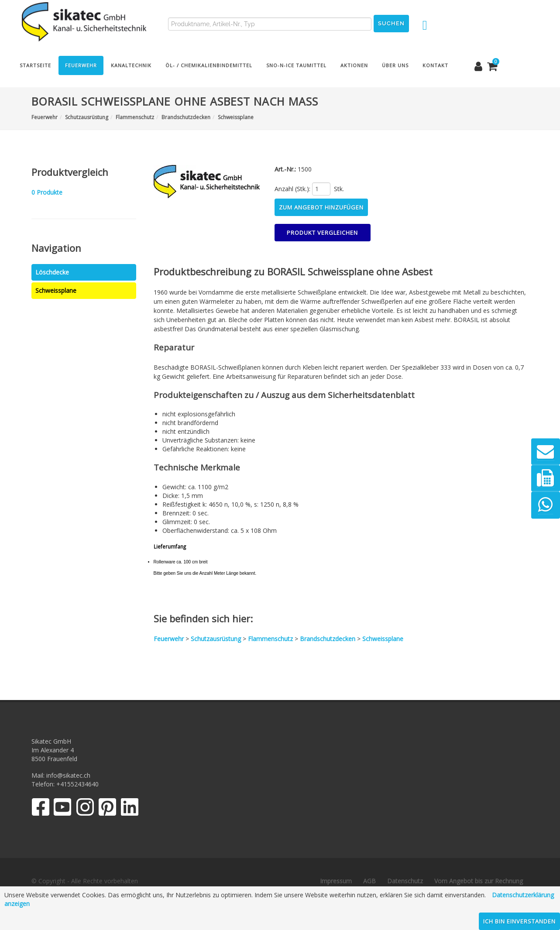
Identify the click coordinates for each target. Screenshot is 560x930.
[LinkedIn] (130, 809)
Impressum (336, 881)
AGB (369, 881)
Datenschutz (405, 881)
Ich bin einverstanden (519, 921)
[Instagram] (85, 809)
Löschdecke (52, 272)
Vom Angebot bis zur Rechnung (479, 881)
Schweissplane (56, 290)
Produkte (47, 192)
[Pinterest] (108, 809)
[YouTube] (63, 809)
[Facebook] (40, 809)
